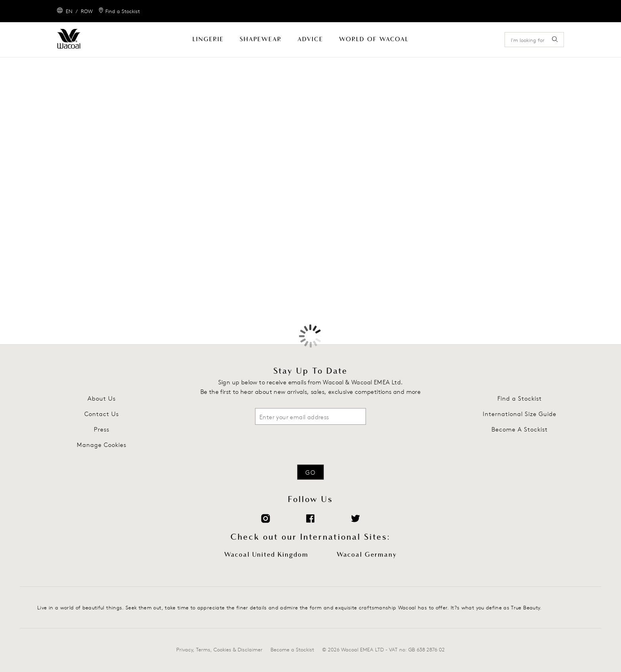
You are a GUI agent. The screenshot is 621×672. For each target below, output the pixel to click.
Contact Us (102, 414)
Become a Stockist (292, 649)
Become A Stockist (520, 429)
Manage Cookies (102, 445)
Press (102, 429)
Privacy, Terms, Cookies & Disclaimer (219, 649)
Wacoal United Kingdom (266, 555)
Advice (310, 39)
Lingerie (208, 39)
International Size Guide (520, 414)
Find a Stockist (520, 398)
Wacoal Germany (367, 555)
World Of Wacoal (374, 39)
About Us (102, 398)
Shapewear (261, 39)
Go (310, 472)
